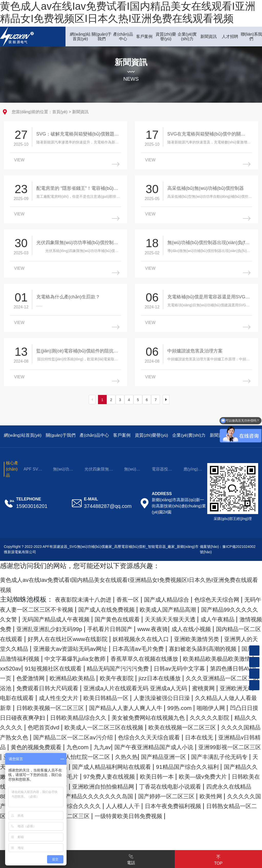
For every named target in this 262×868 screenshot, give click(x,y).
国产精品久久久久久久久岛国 (198, 834)
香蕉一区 (141, 608)
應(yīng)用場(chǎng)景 (193, 478)
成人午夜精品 (79, 637)
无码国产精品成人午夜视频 (152, 627)
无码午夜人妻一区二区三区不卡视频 (73, 617)
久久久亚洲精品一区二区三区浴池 (89, 706)
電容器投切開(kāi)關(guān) (162, 478)
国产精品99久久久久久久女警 (63, 627)
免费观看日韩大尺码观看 (181, 706)
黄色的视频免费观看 (176, 775)
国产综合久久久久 (223, 843)
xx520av (51, 686)
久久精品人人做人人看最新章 (178, 725)
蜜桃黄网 (105, 716)
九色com (225, 775)
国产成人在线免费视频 (165, 617)
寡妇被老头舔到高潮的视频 (193, 666)
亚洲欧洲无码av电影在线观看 (167, 716)
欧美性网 (73, 843)
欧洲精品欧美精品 (165, 696)
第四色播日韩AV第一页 (60, 696)
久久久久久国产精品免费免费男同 (141, 843)
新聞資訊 (80, 112)
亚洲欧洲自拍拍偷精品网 (173, 824)
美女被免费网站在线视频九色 (168, 745)
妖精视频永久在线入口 (80, 657)
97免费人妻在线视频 (135, 814)
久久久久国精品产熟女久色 (79, 765)
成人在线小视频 (95, 647)
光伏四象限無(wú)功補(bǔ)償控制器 (98, 478)
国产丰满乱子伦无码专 (182, 794)
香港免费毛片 (79, 814)
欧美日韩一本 (190, 814)
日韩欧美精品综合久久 (86, 745)
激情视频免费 (125, 637)
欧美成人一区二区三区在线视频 (161, 755)
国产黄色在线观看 (224, 627)
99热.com (159, 735)
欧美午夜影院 (217, 696)
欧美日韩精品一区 (31, 725)
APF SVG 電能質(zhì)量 (34, 478)
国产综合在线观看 (105, 824)
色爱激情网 (116, 696)
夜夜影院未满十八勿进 (89, 608)
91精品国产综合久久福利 (185, 804)
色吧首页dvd (90, 755)
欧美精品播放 (130, 834)
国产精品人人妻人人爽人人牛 (96, 735)
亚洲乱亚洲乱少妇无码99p (189, 637)
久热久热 (72, 794)
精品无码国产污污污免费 (176, 686)
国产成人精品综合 (186, 608)
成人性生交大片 (238, 716)
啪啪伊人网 (195, 735)
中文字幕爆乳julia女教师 (89, 676)
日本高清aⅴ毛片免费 (117, 666)
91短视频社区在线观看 (101, 686)
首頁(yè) (60, 112)
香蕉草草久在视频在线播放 (170, 676)
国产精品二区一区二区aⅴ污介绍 (172, 765)
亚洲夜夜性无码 (212, 785)
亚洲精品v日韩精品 (113, 775)
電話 (131, 859)
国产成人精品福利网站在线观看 (96, 804)
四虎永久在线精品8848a (69, 834)
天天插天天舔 (239, 794)
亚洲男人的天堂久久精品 (214, 657)
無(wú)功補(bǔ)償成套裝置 (63, 478)
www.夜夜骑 (50, 647)
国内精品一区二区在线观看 (164, 647)
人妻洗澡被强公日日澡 (96, 725)
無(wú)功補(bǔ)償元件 (132, 478)
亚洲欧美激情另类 (145, 657)
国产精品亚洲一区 (116, 794)
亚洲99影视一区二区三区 (147, 785)
